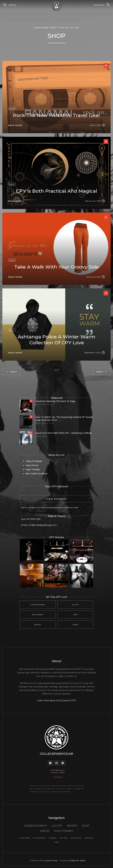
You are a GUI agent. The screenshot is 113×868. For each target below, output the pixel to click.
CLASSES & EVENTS (35, 826)
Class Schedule (34, 461)
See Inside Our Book (36, 474)
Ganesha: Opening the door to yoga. (55, 401)
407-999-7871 (58, 777)
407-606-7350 (33, 519)
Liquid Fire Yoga (51, 860)
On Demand (76, 838)
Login (57, 842)
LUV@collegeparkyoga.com (42, 525)
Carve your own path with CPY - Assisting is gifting (63, 433)
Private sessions (39, 838)
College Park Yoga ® (77, 860)
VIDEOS (44, 831)
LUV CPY (51, 404)
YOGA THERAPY (64, 831)
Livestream (89, 838)
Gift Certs (63, 838)
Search (99, 5)
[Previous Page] (11, 371)
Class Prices (32, 465)
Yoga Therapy (33, 469)
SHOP (86, 826)
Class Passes (25, 838)
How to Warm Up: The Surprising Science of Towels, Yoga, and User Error (64, 419)
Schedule (53, 838)
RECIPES (72, 826)
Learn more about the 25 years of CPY (57, 700)
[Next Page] (102, 371)
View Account (56, 499)
